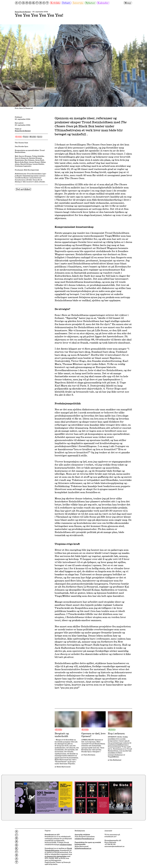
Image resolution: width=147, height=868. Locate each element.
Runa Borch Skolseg (23, 12)
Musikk (33, 137)
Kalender (103, 3)
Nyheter (90, 3)
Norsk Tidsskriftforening (58, 849)
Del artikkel (23, 189)
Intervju (78, 3)
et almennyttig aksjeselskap (56, 856)
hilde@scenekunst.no (83, 848)
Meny (128, 3)
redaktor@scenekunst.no (84, 839)
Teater (26, 137)
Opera (40, 137)
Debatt (66, 3)
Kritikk (55, 3)
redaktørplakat (66, 845)
